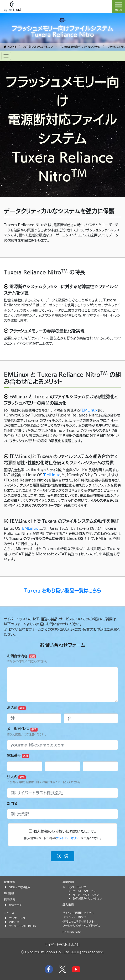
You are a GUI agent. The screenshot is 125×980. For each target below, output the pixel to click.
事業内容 (68, 882)
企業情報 (10, 882)
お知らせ (14, 922)
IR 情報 (9, 893)
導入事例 (68, 905)
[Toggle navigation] (6, 56)
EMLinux (90, 410)
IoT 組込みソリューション (87, 898)
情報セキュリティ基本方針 (79, 921)
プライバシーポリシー (69, 838)
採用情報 (10, 899)
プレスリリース (17, 918)
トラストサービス (77, 887)
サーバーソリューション (86, 895)
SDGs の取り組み (20, 887)
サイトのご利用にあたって (79, 913)
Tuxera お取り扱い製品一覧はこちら (63, 590)
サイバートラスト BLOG (23, 926)
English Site (72, 932)
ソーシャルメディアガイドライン (82, 926)
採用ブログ (15, 905)
